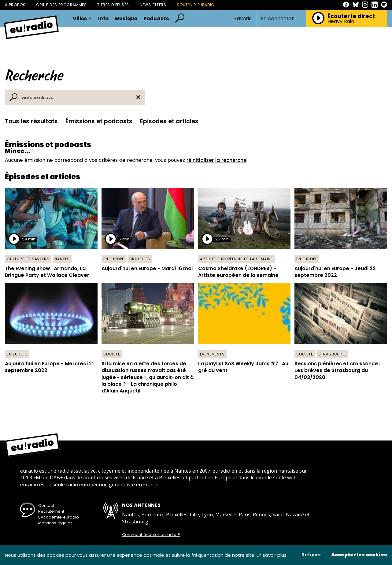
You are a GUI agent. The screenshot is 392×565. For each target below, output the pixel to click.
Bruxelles (140, 259)
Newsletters (153, 5)
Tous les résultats (31, 121)
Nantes (62, 259)
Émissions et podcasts (99, 121)
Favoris (243, 19)
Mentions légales (55, 523)
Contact (46, 506)
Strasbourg (332, 354)
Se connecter (277, 19)
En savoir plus (272, 555)
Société (112, 354)
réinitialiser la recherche (216, 160)
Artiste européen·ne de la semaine (236, 259)
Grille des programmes (61, 5)
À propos (15, 5)
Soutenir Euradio (196, 5)
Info (103, 19)
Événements (212, 354)
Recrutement (51, 511)
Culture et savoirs (28, 259)
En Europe (114, 259)
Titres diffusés (113, 5)
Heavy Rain (341, 21)
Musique (126, 19)
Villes (82, 19)
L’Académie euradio (59, 517)
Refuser (311, 555)
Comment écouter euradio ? (151, 535)
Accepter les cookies (359, 555)
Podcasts (156, 19)
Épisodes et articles (169, 121)
